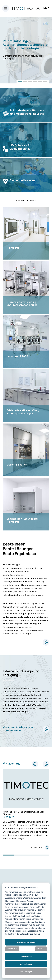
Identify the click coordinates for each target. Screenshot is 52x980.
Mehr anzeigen (26, 972)
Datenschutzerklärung (30, 934)
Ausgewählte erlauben (26, 942)
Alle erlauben (26, 956)
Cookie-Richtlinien (36, 922)
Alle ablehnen (26, 964)
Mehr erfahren (39, 848)
